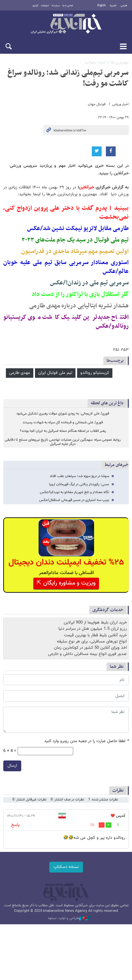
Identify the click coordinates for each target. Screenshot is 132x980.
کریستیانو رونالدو (95, 373)
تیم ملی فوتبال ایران (55, 373)
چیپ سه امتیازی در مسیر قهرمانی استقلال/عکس (74, 500)
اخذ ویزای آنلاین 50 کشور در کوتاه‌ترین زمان (90, 648)
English (101, 6)
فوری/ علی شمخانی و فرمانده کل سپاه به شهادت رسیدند (63, 423)
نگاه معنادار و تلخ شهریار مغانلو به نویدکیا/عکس (74, 492)
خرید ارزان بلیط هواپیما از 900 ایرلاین (95, 623)
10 (92, 825)
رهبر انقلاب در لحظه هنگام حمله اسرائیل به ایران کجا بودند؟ (63, 431)
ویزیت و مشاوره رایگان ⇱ (66, 583)
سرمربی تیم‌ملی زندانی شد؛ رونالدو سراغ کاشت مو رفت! (68, 78)
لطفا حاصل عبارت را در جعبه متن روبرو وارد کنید (86, 741)
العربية (113, 6)
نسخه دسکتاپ (66, 867)
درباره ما (56, 6)
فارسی (124, 6)
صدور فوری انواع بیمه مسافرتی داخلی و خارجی (87, 654)
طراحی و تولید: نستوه (69, 918)
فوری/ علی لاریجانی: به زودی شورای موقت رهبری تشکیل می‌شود (63, 414)
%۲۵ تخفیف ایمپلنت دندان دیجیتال (66, 562)
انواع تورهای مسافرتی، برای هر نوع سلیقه (92, 642)
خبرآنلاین (66, 24)
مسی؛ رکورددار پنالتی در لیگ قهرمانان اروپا (79, 484)
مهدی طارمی (20, 373)
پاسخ (15, 825)
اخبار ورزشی (120, 104)
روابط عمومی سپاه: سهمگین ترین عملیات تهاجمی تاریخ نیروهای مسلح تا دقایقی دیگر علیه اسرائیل (63, 442)
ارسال (12, 766)
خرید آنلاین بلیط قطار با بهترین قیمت (95, 635)
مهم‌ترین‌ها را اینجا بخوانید (107, 63)
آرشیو (35, 6)
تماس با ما (68, 6)
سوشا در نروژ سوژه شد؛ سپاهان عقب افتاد (79, 476)
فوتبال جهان (97, 104)
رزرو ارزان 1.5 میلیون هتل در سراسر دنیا (93, 629)
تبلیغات (45, 6)
